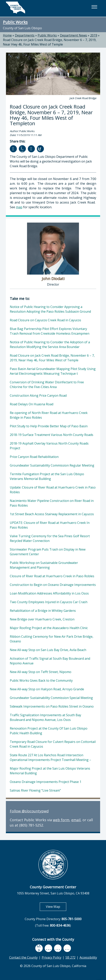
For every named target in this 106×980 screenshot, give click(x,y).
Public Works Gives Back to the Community (41, 680)
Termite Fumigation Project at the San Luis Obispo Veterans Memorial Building (47, 476)
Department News (73, 35)
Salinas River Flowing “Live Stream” (35, 790)
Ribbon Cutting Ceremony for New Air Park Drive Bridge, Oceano (52, 639)
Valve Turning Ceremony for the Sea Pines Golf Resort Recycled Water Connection (50, 538)
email (76, 820)
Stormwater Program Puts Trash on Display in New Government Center (48, 552)
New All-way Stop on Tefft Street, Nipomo (41, 672)
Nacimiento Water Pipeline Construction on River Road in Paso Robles (52, 503)
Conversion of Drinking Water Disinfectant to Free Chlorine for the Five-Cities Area (47, 385)
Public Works (15, 22)
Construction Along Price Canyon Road (38, 395)
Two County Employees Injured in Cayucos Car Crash (49, 602)
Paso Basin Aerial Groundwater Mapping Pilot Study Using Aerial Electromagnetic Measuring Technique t (53, 371)
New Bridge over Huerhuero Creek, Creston (42, 619)
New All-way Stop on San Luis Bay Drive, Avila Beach (48, 650)
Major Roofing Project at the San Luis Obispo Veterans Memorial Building (50, 771)
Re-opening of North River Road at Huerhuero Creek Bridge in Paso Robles (49, 415)
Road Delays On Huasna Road (32, 404)
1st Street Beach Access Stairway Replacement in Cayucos (52, 514)
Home (7, 35)
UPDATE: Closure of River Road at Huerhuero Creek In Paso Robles (50, 525)
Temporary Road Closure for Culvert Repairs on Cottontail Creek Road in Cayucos (53, 744)
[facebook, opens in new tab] (39, 948)
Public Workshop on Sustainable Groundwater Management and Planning (44, 565)
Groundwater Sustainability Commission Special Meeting (51, 698)
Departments (25, 35)
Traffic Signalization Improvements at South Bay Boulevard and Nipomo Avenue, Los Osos (45, 717)
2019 (94, 35)
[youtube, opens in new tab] (48, 948)
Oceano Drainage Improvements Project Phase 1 (46, 782)
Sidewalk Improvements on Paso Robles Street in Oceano (52, 706)
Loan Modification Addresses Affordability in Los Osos (49, 593)
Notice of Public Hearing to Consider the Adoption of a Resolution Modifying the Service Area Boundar (50, 344)
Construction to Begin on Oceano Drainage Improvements (53, 585)
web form (61, 820)
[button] (94, 7)
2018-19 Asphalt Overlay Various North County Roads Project (49, 446)
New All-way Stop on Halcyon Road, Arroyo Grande (47, 689)
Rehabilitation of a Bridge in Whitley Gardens (43, 611)
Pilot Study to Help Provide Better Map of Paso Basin (49, 426)
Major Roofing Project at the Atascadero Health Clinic (49, 628)
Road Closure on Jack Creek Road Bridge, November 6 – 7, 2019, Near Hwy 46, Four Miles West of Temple (50, 42)
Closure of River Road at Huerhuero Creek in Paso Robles (52, 576)
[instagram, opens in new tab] (67, 948)
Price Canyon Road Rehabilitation (34, 457)
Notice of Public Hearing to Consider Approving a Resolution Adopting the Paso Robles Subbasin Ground (50, 309)
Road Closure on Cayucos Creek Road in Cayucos (45, 320)
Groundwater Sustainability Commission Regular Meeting (52, 465)
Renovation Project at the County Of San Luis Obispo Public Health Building (49, 731)
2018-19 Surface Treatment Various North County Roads (52, 435)
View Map (56, 906)
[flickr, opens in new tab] (58, 948)
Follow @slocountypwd (29, 811)
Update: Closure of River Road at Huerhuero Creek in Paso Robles (53, 490)
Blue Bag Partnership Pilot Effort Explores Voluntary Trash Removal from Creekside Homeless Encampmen (50, 331)
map (19, 207)
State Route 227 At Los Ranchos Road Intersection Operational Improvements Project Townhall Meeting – (50, 757)
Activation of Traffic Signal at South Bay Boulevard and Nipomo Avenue (50, 661)
